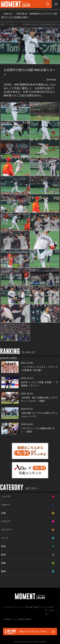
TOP (2, 25)
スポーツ (13, 25)
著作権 (36, 607)
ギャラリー (7, 530)
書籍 (4, 571)
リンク (42, 607)
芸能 (4, 513)
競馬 (4, 546)
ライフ (5, 538)
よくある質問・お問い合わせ (50, 610)
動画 (4, 555)
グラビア (6, 521)
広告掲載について (10, 619)
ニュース (6, 496)
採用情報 (28, 619)
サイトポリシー (9, 607)
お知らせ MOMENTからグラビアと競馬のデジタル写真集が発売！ (29, 16)
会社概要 (20, 619)
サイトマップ (20, 607)
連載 (4, 563)
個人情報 (29, 607)
